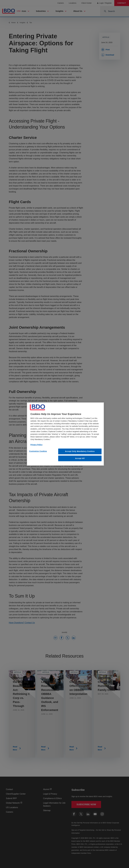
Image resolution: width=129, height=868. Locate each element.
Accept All (80, 458)
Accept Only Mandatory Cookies (80, 451)
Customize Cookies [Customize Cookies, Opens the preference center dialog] (38, 451)
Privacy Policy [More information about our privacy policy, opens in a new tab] (36, 445)
